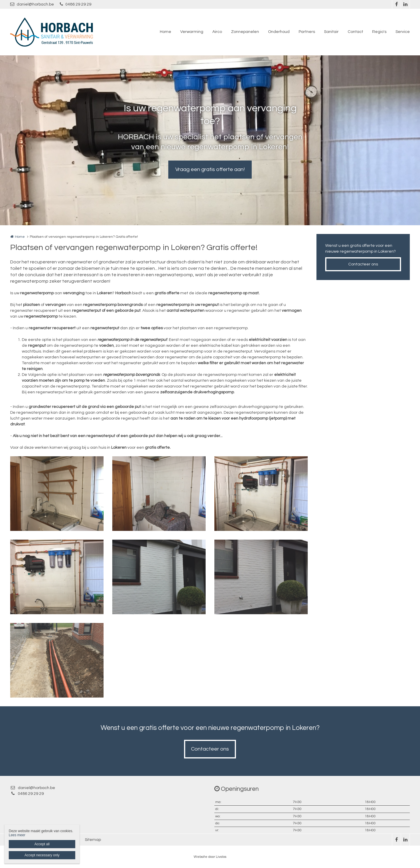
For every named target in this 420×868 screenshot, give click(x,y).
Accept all (42, 844)
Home (166, 32)
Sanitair (331, 32)
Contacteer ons (363, 264)
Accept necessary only (42, 855)
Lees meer (17, 835)
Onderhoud (279, 32)
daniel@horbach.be (32, 4)
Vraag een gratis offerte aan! (210, 169)
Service (403, 32)
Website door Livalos (210, 857)
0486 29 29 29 (76, 4)
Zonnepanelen (245, 32)
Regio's (379, 32)
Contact (355, 32)
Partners (307, 32)
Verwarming (192, 32)
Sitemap (93, 840)
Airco (217, 32)
